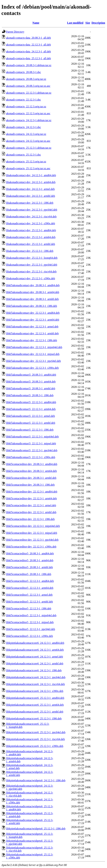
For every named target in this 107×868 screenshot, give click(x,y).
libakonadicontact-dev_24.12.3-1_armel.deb (30, 189)
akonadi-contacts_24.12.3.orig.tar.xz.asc (28, 141)
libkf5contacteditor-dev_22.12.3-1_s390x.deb (31, 547)
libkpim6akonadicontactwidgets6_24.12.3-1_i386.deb (36, 780)
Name (36, 23)
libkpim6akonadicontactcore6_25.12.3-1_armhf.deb (35, 712)
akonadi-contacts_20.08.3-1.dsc (23, 72)
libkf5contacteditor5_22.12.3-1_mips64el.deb (31, 615)
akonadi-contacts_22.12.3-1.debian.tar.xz (29, 93)
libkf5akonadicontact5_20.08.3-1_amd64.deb (31, 375)
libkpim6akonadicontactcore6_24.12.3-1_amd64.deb (35, 643)
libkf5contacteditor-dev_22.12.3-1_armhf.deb (31, 512)
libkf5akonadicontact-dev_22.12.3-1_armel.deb (32, 327)
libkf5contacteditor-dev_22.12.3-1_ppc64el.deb (32, 540)
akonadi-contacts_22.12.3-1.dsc (23, 100)
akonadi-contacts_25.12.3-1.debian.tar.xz (29, 148)
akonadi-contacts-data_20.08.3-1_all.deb (28, 38)
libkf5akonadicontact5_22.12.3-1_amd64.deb (31, 402)
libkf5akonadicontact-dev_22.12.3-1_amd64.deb (33, 313)
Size (88, 23)
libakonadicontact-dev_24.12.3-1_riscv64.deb (31, 217)
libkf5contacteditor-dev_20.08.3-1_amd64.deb (32, 464)
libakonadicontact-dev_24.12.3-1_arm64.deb (31, 182)
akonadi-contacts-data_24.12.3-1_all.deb (28, 51)
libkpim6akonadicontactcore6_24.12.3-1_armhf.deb (35, 664)
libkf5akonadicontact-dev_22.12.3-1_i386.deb (31, 340)
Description (98, 23)
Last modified (75, 23)
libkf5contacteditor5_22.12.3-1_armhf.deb (29, 602)
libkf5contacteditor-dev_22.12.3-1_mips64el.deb (33, 526)
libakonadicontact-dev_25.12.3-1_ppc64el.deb (32, 265)
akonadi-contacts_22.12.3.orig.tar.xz (26, 107)
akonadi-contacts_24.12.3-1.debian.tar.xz (29, 120)
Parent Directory (15, 32)
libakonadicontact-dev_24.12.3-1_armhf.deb (31, 196)
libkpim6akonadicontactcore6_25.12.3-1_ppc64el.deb (36, 732)
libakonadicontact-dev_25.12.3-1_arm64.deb (31, 237)
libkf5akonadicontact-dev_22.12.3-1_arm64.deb (33, 320)
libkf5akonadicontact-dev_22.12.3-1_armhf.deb (32, 333)
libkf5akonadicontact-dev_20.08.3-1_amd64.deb (33, 285)
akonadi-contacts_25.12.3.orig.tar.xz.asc (28, 168)
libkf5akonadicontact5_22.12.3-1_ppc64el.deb (32, 450)
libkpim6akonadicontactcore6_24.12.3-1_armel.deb (34, 657)
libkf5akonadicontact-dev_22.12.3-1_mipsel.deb (33, 354)
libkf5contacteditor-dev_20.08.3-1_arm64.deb (31, 471)
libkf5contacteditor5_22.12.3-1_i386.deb (29, 608)
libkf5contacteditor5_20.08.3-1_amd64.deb (30, 553)
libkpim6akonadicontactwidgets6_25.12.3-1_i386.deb (36, 829)
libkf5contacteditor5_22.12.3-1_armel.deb (29, 595)
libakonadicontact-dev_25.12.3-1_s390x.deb (31, 278)
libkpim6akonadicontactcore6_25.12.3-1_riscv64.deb (35, 739)
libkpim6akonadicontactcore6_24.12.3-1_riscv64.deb (35, 684)
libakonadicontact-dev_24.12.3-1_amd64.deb (31, 175)
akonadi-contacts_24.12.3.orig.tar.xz (26, 134)
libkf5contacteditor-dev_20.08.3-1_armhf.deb (31, 478)
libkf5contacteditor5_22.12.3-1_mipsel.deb (30, 622)
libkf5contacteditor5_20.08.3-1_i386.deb (29, 574)
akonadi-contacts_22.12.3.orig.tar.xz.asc (28, 113)
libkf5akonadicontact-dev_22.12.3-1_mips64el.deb (34, 347)
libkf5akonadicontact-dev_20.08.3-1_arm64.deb (33, 292)
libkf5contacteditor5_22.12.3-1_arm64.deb (30, 588)
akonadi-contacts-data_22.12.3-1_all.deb (28, 45)
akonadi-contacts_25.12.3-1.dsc (23, 155)
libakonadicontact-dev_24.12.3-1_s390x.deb (31, 223)
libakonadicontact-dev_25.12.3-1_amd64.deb (31, 230)
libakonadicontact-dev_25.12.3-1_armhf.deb (31, 244)
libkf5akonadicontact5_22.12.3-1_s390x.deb (31, 457)
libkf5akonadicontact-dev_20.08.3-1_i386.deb (31, 306)
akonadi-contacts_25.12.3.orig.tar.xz (26, 162)
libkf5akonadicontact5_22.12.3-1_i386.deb (30, 430)
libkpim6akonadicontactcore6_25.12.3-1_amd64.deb (35, 698)
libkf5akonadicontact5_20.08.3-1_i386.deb (30, 395)
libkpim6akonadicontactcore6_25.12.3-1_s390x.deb (35, 746)
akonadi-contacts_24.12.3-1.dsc (23, 127)
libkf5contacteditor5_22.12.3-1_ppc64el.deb (31, 629)
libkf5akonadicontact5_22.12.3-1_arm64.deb (31, 409)
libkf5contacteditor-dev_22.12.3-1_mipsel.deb (32, 533)
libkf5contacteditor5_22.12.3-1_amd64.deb (30, 581)
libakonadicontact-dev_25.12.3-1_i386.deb (30, 251)
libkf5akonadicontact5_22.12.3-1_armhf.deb (31, 423)
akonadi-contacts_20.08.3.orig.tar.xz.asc (28, 86)
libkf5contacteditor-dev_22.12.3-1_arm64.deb (31, 498)
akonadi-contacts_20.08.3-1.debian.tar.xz (29, 65)
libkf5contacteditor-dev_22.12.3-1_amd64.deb (32, 492)
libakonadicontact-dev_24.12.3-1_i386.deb (30, 203)
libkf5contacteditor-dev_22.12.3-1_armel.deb (31, 505)
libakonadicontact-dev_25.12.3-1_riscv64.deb (31, 272)
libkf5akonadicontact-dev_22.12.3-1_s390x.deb (32, 368)
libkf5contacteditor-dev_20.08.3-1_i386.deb (30, 485)
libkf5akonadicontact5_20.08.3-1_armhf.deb (31, 388)
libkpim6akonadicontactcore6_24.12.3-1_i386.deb (34, 670)
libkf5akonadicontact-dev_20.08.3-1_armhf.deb (32, 299)
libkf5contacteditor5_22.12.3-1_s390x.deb (29, 636)
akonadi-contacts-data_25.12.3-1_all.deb (28, 58)
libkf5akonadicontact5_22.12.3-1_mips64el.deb (32, 437)
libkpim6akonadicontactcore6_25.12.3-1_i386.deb (34, 719)
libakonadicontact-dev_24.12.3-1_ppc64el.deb (32, 210)
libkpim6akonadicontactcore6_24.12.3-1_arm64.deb (35, 650)
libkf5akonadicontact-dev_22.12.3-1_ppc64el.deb (33, 361)
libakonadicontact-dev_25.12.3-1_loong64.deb (32, 258)
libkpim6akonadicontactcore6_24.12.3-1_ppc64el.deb (36, 677)
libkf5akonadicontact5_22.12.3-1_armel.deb (30, 416)
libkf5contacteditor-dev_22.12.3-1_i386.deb (30, 519)
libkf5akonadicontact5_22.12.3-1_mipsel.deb (31, 443)
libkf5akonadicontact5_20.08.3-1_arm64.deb (31, 382)
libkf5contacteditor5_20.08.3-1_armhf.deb (29, 567)
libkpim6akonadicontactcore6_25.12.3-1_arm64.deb (35, 705)
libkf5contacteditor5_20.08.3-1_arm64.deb (30, 560)
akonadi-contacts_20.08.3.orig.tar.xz (26, 79)
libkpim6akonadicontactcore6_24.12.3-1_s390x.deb (35, 691)
